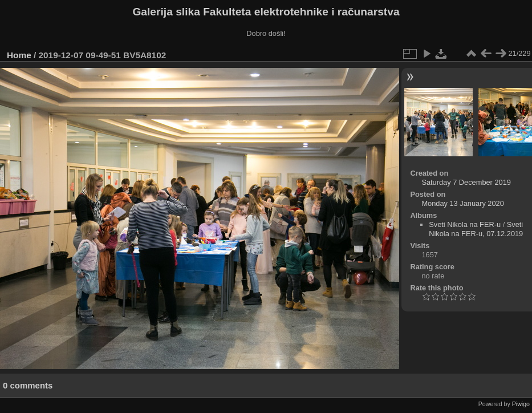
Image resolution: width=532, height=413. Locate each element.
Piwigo (521, 404)
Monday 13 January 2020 (462, 203)
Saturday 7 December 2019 (466, 182)
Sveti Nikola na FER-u (465, 224)
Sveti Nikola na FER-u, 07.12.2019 (476, 229)
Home (19, 55)
